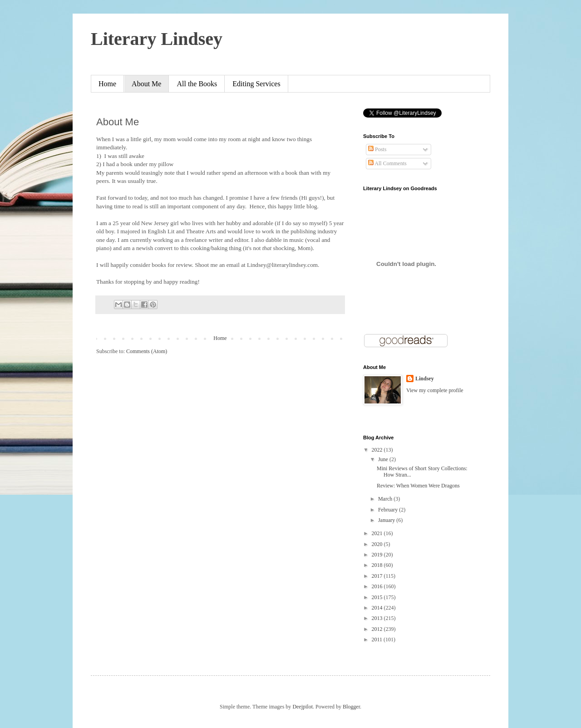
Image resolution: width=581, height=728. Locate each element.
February (389, 510)
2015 (378, 597)
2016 (378, 586)
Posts (377, 149)
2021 (378, 533)
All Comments (387, 163)
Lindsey (425, 379)
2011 (378, 639)
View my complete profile (435, 390)
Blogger (351, 707)
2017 (378, 576)
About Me (146, 84)
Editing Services (256, 84)
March (386, 499)
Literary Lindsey (157, 39)
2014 (378, 608)
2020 (378, 544)
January (387, 520)
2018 (378, 565)
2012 (378, 629)
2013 (378, 618)
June (384, 459)
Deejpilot (303, 707)
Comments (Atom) (147, 351)
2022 (378, 450)
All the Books (197, 84)
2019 (378, 555)
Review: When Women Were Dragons (418, 486)
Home (107, 84)
